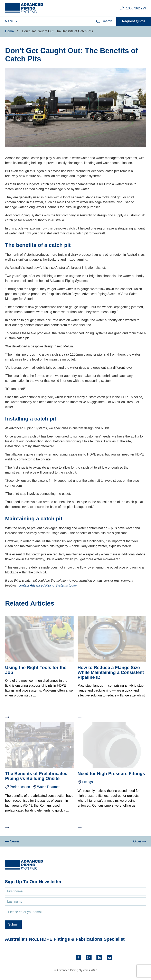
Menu (9, 21)
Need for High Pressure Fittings (111, 774)
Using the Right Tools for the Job (36, 670)
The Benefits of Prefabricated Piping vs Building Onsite (36, 776)
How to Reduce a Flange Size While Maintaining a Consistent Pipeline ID (111, 672)
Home (10, 31)
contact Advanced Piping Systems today (48, 585)
